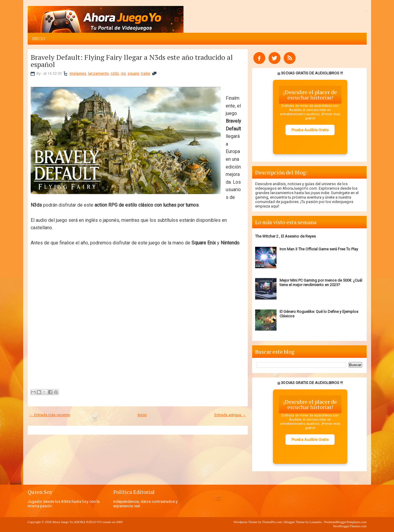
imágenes (78, 74)
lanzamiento (98, 74)
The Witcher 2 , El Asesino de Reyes (285, 236)
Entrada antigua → (230, 415)
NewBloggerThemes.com (350, 526)
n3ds (115, 74)
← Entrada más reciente (50, 415)
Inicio (39, 39)
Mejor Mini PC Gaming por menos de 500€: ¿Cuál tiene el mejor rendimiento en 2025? (321, 283)
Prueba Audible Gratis (310, 130)
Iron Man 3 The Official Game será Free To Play (319, 249)
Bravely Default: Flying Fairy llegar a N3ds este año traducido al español (132, 61)
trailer (146, 74)
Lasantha (315, 522)
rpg (123, 74)
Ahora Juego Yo (63, 522)
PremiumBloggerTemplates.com (345, 522)
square (133, 74)
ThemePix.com (272, 522)
